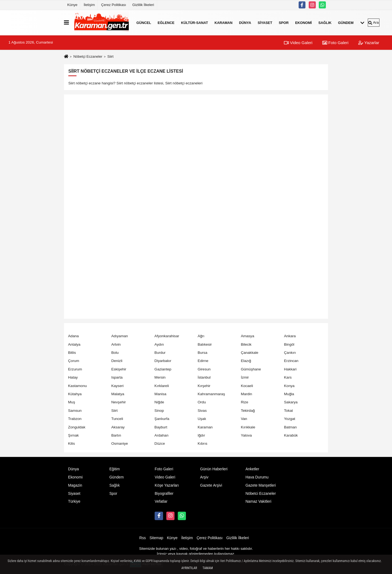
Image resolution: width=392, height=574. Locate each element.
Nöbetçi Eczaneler (88, 56)
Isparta (117, 377)
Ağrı (201, 336)
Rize (245, 402)
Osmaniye (120, 443)
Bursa (203, 353)
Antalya (74, 344)
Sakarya (291, 402)
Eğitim (115, 469)
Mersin (160, 377)
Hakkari (290, 369)
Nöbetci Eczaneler (261, 494)
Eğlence (166, 22)
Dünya (245, 22)
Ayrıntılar (189, 568)
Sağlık (325, 22)
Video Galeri (298, 43)
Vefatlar (161, 501)
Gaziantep (163, 369)
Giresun (204, 369)
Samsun (75, 411)
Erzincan (291, 361)
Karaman (223, 22)
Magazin (75, 485)
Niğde (159, 402)
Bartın (116, 435)
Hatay (73, 377)
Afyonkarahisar (167, 336)
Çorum (74, 361)
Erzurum (75, 369)
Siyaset (265, 22)
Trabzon (75, 419)
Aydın (159, 344)
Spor (284, 22)
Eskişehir (119, 369)
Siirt (114, 411)
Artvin (116, 344)
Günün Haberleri (214, 469)
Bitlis (72, 353)
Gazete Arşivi (211, 485)
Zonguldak (77, 427)
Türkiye (74, 501)
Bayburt (161, 427)
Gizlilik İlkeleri (143, 5)
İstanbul (204, 377)
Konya (289, 386)
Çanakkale (250, 353)
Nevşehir (119, 402)
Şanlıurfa (162, 419)
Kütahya (75, 394)
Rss (143, 538)
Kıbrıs (203, 443)
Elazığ (246, 361)
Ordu (202, 402)
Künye (72, 5)
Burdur (160, 353)
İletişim (89, 5)
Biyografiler (164, 494)
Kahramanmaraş (211, 394)
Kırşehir (204, 386)
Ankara (290, 336)
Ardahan (161, 435)
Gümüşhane (251, 369)
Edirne (203, 361)
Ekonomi (303, 22)
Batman (290, 427)
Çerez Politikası (114, 5)
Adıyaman (120, 336)
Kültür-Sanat (195, 22)
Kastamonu (77, 386)
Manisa (160, 394)
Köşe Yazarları (167, 485)
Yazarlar (369, 43)
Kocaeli (247, 386)
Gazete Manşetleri (261, 485)
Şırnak (73, 435)
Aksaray (118, 427)
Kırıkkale (248, 427)
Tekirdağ (248, 411)
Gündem (346, 22)
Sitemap (156, 538)
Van (244, 419)
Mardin (247, 394)
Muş (72, 402)
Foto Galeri (335, 43)
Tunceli (117, 419)
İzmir (245, 377)
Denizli (117, 361)
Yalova (246, 435)
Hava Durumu (257, 477)
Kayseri (117, 386)
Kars (288, 377)
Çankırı (290, 353)
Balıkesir (205, 344)
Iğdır (201, 435)
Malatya (118, 394)
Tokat (288, 411)
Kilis (71, 443)
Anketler (252, 469)
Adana (73, 336)
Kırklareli (162, 386)
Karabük (291, 435)
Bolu (115, 353)
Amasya (248, 336)
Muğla (289, 394)
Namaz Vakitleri (258, 501)
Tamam (208, 568)
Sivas (202, 411)
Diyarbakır (163, 361)
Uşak (202, 419)
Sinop (159, 411)
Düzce (160, 443)
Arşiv (204, 477)
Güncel (144, 22)
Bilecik (246, 344)
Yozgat (290, 419)
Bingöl (289, 344)
